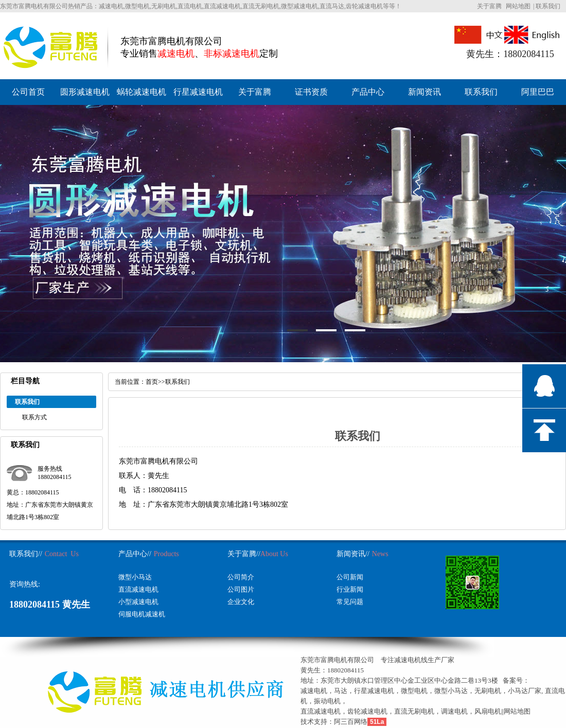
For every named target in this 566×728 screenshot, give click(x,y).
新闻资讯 (424, 92)
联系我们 (548, 6)
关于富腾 (489, 6)
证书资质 (311, 92)
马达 (341, 691)
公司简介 (241, 577)
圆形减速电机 (85, 92)
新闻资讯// (353, 554)
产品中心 (368, 92)
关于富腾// (244, 554)
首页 (152, 382)
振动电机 (327, 701)
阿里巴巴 (538, 92)
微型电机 (414, 691)
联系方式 (34, 417)
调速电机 (454, 711)
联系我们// (26, 554)
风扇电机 (488, 711)
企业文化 (241, 602)
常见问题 (350, 602)
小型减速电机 (138, 602)
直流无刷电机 (414, 711)
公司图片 (241, 589)
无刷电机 (488, 691)
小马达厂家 (525, 691)
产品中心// (135, 554)
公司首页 (28, 92)
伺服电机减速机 (142, 614)
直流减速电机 (138, 589)
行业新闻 (350, 589)
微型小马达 (135, 577)
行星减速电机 (198, 92)
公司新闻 (350, 577)
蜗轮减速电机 (141, 92)
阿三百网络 (351, 722)
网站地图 (518, 6)
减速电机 (314, 691)
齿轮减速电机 (367, 711)
